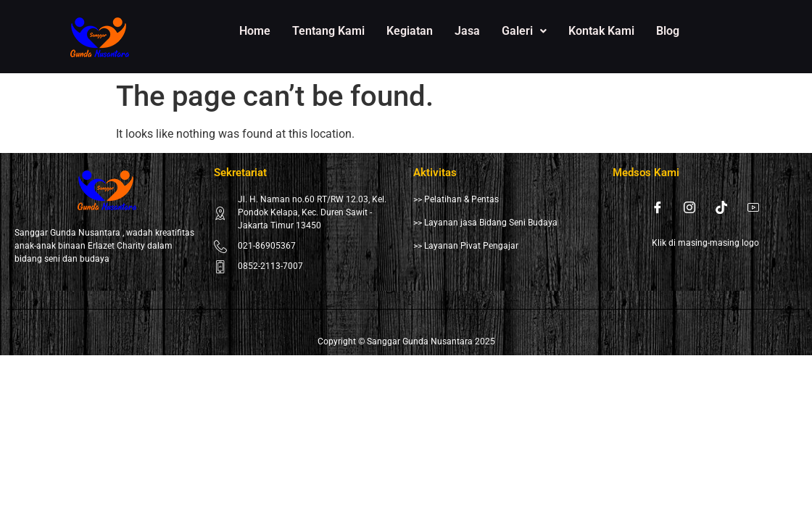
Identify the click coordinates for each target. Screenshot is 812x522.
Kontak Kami (601, 31)
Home (255, 31)
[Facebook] (658, 207)
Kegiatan (410, 31)
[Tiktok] (721, 207)
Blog (668, 31)
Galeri (524, 31)
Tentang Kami (328, 31)
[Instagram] (689, 207)
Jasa (467, 31)
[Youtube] (753, 207)
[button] (524, 31)
